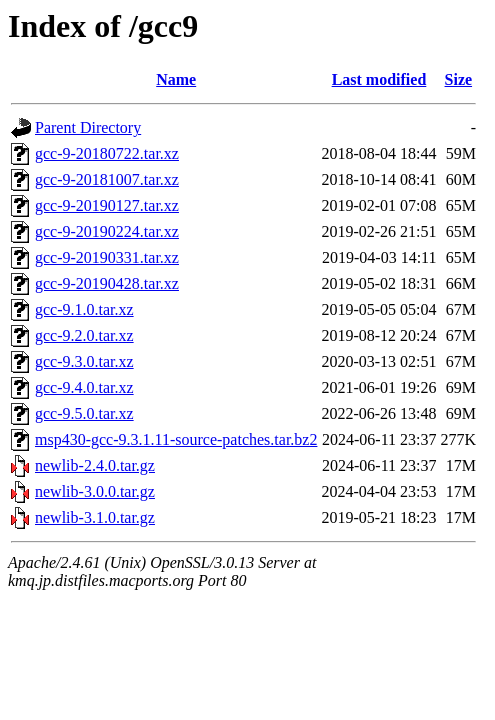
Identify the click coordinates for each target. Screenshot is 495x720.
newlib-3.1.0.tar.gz (95, 517)
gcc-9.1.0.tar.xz (84, 309)
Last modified (379, 79)
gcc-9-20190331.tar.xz (107, 257)
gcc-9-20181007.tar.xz (107, 179)
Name (176, 79)
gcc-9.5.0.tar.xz (84, 413)
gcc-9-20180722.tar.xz (107, 153)
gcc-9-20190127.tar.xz (107, 205)
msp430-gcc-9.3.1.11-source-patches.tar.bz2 (176, 439)
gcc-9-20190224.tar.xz (107, 231)
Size (459, 79)
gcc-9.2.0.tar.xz (84, 335)
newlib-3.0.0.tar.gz (95, 491)
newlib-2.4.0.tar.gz (95, 465)
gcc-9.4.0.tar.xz (84, 387)
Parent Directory (88, 127)
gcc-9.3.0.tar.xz (84, 361)
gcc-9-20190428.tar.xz (107, 283)
